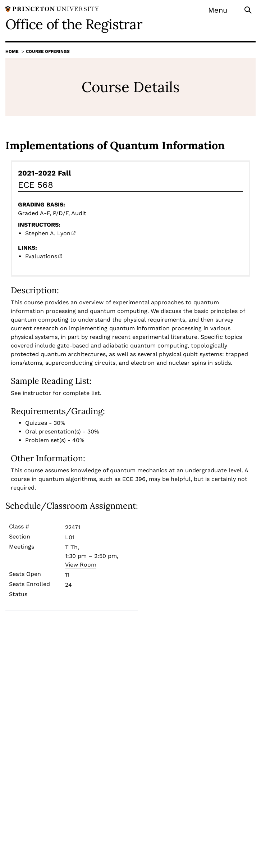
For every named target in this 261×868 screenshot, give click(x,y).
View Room (81, 565)
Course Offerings (48, 51)
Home (12, 51)
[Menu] (222, 10)
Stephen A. (51, 233)
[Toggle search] (249, 10)
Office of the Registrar (74, 24)
